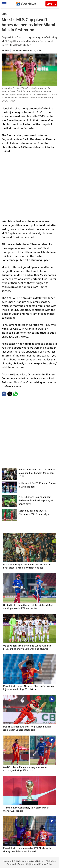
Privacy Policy (46, 864)
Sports (4, 14)
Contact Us (23, 864)
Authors (34, 864)
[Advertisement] (29, 186)
